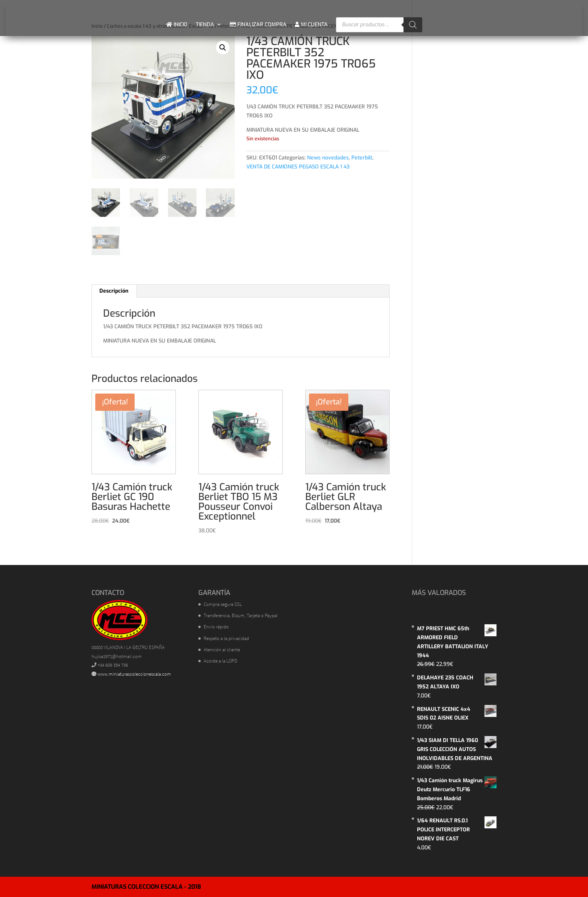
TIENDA (205, 25)
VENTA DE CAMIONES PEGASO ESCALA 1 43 (298, 167)
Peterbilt (362, 158)
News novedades (328, 158)
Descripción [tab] (114, 291)
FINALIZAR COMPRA (258, 25)
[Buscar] (413, 25)
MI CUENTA (311, 25)
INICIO (177, 25)
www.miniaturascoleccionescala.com (131, 674)
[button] (223, 48)
